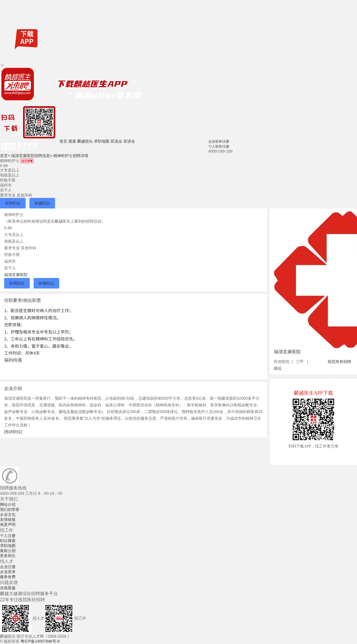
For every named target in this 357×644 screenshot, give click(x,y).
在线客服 (8, 588)
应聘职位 (13, 203)
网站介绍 (8, 504)
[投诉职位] (13, 432)
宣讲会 (129, 141)
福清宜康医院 (16, 275)
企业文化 (8, 514)
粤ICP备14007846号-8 (40, 641)
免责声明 (8, 524)
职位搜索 (8, 541)
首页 (63, 141)
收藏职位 (42, 203)
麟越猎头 (85, 141)
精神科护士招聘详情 (71, 156)
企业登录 (8, 572)
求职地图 (102, 141)
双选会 (116, 141)
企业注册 (8, 567)
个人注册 (8, 536)
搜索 (72, 141)
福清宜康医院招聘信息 (32, 156)
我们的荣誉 (10, 509)
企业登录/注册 (219, 141)
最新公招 (8, 551)
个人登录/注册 (219, 146)
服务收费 (8, 577)
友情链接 (8, 519)
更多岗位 (8, 556)
